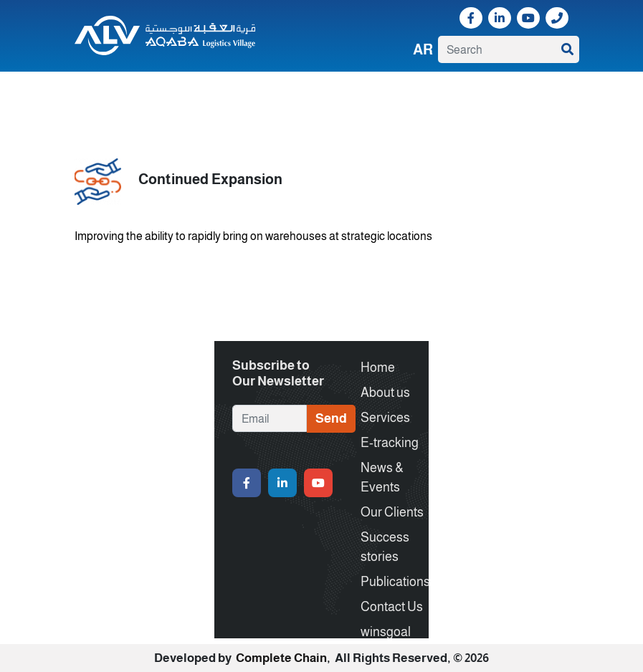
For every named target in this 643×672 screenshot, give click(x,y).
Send (331, 418)
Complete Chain (281, 658)
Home (86, 92)
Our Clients (340, 92)
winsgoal (98, 105)
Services (171, 92)
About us (126, 92)
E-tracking (219, 92)
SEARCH (567, 49)
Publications (469, 92)
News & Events (279, 92)
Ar (423, 49)
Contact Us (525, 92)
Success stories (403, 92)
